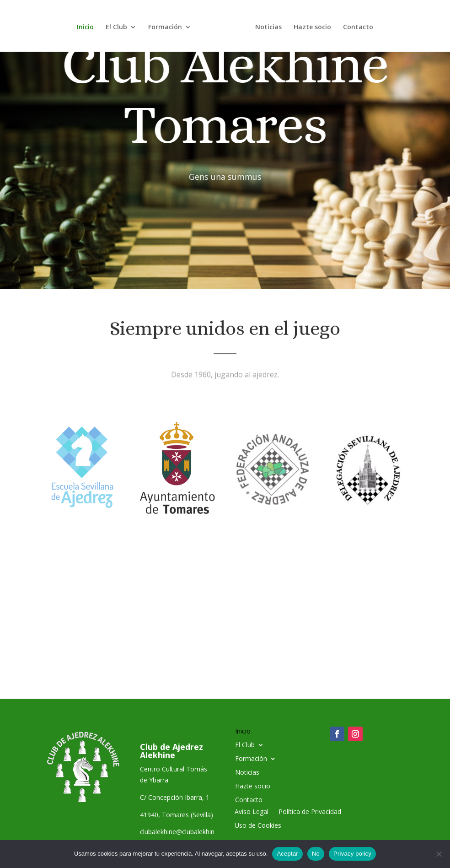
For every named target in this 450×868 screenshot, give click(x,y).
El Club (120, 25)
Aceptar (287, 854)
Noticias (265, 25)
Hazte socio (309, 25)
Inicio (88, 25)
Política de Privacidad (310, 812)
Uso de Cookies (258, 826)
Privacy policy (352, 854)
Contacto (355, 25)
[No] (439, 854)
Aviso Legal (252, 812)
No (316, 854)
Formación (168, 25)
